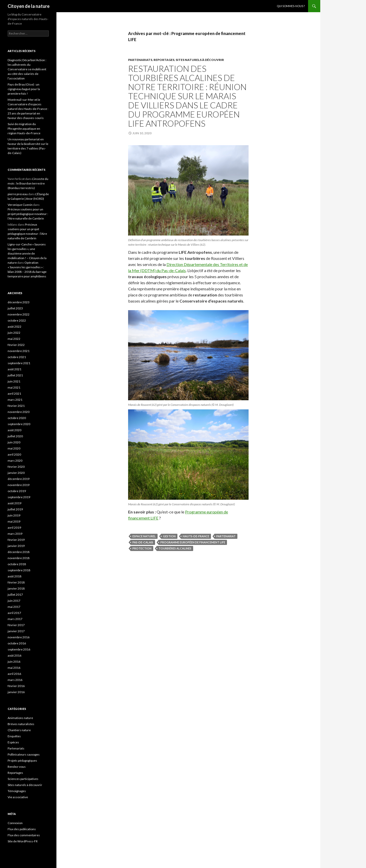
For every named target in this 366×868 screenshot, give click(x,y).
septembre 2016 (19, 649)
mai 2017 (14, 607)
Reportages (164, 60)
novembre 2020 (19, 412)
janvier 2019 (16, 546)
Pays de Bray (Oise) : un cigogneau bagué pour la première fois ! (24, 89)
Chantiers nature (19, 730)
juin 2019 (14, 515)
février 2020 (16, 467)
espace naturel (144, 536)
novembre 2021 (19, 351)
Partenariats (140, 60)
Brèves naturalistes (21, 724)
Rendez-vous (17, 767)
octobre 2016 (17, 643)
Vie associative (18, 797)
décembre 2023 (19, 302)
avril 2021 (14, 394)
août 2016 (14, 655)
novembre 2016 (19, 637)
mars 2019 (15, 534)
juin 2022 (14, 333)
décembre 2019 (19, 479)
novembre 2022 (19, 314)
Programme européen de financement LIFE (193, 542)
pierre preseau (18, 194)
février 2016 (16, 686)
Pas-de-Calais (143, 542)
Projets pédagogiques (22, 761)
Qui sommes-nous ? (291, 6)
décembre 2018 (19, 552)
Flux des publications (22, 829)
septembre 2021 (19, 363)
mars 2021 (15, 400)
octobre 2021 (17, 357)
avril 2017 (14, 613)
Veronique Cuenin (20, 205)
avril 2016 (14, 674)
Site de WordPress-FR (23, 841)
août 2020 (14, 430)
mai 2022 (14, 339)
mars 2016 (15, 680)
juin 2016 (14, 662)
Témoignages (17, 791)
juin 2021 (14, 381)
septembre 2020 (19, 424)
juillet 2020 (15, 436)
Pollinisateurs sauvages (24, 754)
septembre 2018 (19, 570)
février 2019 (16, 540)
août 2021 (14, 369)
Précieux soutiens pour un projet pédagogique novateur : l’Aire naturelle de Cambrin (28, 214)
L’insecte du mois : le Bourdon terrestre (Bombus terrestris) (28, 183)
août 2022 (14, 327)
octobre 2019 (17, 491)
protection (142, 548)
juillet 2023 (15, 308)
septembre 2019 (19, 497)
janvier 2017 (16, 631)
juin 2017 (14, 601)
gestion (169, 536)
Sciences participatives (23, 779)
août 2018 (14, 576)
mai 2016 (14, 668)
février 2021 (16, 406)
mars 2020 (15, 461)
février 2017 (16, 625)
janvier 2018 (16, 588)
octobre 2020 (17, 418)
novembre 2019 (19, 485)
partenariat (226, 536)
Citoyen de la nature (29, 6)
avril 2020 (14, 454)
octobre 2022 (17, 320)
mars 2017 (15, 619)
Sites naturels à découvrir (200, 60)
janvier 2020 (16, 473)
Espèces (13, 742)
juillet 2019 (15, 509)
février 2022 (16, 345)
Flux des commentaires (24, 835)
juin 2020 (14, 442)
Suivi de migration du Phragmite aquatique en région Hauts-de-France (24, 129)
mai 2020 (14, 448)
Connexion (15, 823)
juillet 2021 (15, 375)
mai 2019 (14, 521)
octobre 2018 (17, 564)
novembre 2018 (19, 558)
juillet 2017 (15, 595)
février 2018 (16, 582)
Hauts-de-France (196, 536)
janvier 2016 (16, 692)
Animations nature (20, 718)
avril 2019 (14, 528)
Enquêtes (14, 736)
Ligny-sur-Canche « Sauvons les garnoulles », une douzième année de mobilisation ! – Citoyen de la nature (27, 253)
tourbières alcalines (175, 548)
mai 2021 (14, 387)
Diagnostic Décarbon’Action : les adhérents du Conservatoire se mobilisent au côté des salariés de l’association (27, 69)
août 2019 (14, 503)
